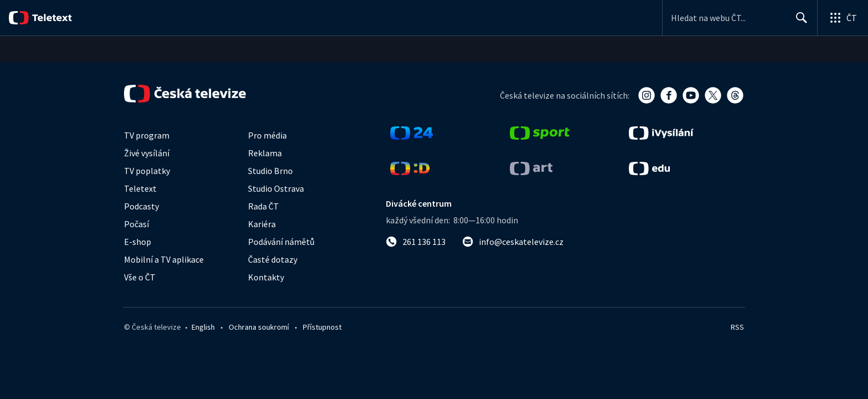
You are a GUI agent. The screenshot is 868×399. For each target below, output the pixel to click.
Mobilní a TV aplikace (164, 259)
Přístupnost (322, 327)
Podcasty (141, 206)
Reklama (265, 153)
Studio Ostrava (276, 188)
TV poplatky (147, 171)
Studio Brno (270, 171)
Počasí (136, 224)
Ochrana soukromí (259, 327)
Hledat (799, 22)
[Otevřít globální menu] (843, 18)
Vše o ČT (140, 277)
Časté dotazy (273, 259)
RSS (737, 327)
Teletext (140, 188)
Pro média (267, 135)
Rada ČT (263, 206)
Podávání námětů (281, 242)
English (203, 327)
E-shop (138, 242)
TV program (147, 135)
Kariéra (262, 224)
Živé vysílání (147, 153)
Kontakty (266, 277)
